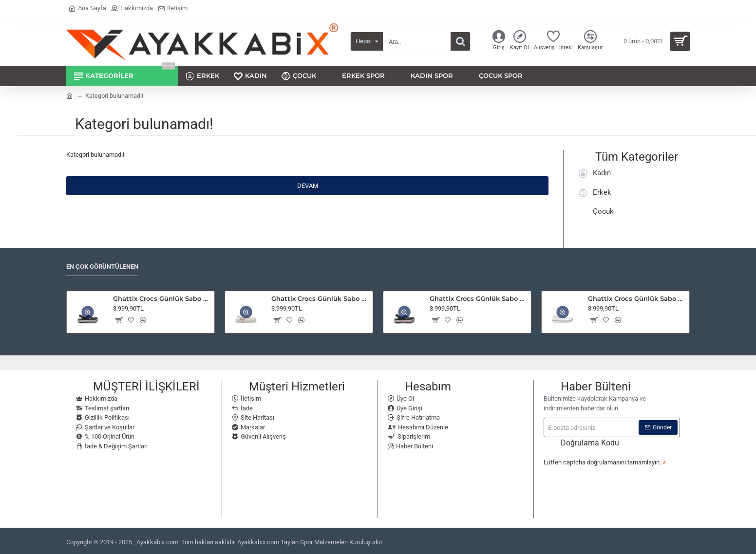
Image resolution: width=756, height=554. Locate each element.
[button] (119, 317)
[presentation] (612, 484)
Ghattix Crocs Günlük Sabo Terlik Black (162, 296)
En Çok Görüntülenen (102, 264)
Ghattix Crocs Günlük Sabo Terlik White (637, 296)
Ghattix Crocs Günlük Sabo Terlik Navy (479, 296)
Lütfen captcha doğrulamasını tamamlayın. (602, 460)
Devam (308, 186)
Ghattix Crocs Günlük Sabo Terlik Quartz (320, 296)
